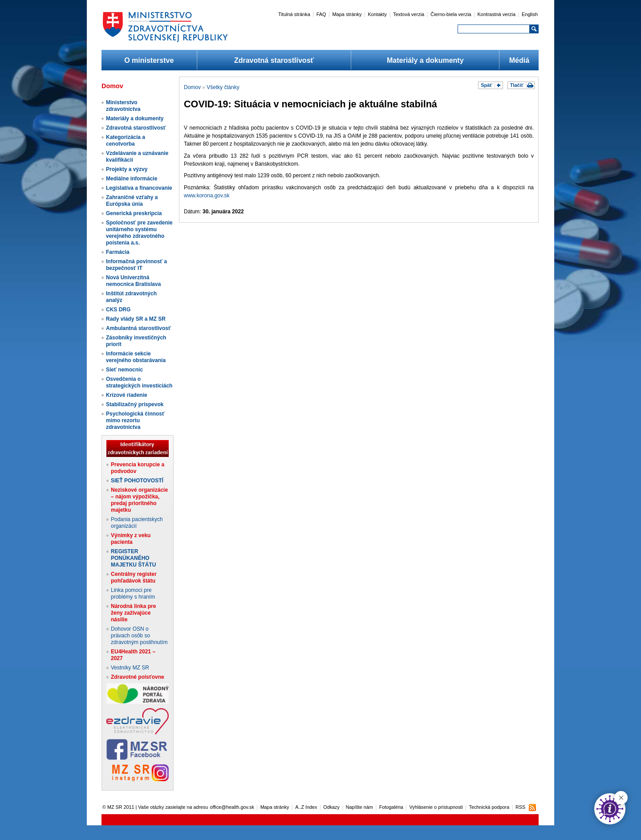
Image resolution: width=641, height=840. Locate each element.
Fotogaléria (391, 807)
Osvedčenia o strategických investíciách (139, 382)
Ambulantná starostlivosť (138, 328)
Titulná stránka (294, 14)
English (530, 14)
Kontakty (377, 14)
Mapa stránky (347, 14)
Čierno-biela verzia (451, 14)
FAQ (321, 14)
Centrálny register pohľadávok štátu (134, 577)
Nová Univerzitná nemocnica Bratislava (133, 281)
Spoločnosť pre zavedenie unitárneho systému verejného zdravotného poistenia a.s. (139, 233)
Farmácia (118, 252)
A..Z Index (306, 807)
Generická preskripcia (134, 213)
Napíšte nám (359, 807)
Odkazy (331, 807)
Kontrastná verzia (497, 14)
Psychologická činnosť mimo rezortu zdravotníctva (135, 420)
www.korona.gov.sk (207, 196)
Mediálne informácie (132, 179)
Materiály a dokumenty (425, 60)
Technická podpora (489, 807)
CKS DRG (118, 310)
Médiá (519, 60)
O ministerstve (149, 60)
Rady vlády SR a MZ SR (136, 319)
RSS (520, 807)
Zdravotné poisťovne (138, 677)
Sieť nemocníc (124, 370)
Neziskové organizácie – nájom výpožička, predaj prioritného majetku (139, 500)
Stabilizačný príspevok (135, 404)
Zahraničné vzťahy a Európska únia (132, 201)
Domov (192, 87)
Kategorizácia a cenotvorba (126, 141)
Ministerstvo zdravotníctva (123, 106)
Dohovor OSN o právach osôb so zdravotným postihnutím (139, 636)
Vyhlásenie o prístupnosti (436, 807)
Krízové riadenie (127, 395)
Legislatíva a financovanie (139, 188)
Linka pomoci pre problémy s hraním (133, 593)
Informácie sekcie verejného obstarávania (136, 357)
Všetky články (223, 87)
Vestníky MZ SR (130, 668)
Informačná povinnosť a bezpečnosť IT (136, 265)
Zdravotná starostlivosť (274, 60)
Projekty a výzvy (127, 169)
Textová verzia (409, 14)
